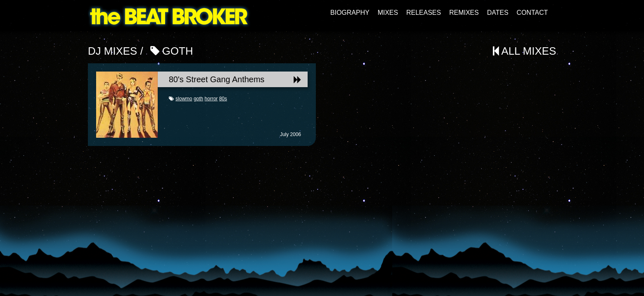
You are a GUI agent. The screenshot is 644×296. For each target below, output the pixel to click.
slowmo (184, 99)
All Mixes (524, 51)
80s (223, 99)
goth (198, 99)
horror (211, 99)
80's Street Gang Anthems (235, 79)
